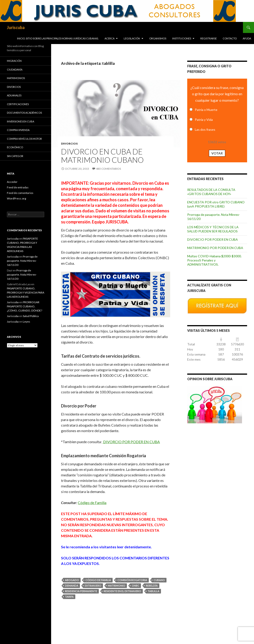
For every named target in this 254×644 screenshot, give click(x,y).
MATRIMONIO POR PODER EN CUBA (215, 248)
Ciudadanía (15, 70)
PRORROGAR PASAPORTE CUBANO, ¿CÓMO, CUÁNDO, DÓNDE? (25, 306)
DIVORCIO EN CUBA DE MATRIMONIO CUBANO (102, 156)
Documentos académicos (24, 113)
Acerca (109, 38)
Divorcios (69, 144)
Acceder (12, 182)
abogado (72, 580)
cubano (159, 580)
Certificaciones (18, 104)
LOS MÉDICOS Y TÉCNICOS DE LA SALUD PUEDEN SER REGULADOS (213, 229)
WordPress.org (16, 198)
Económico (15, 147)
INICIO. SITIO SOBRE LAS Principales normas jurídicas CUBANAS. (58, 38)
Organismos (158, 38)
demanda (72, 586)
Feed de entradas (18, 187)
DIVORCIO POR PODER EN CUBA (131, 442)
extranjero (93, 586)
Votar (217, 153)
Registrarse (209, 38)
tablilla (153, 591)
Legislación (132, 38)
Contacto (230, 38)
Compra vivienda (18, 130)
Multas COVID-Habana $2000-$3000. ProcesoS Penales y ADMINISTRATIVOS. (214, 260)
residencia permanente (81, 591)
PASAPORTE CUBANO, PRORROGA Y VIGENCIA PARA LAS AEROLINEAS (26, 292)
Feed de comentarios (20, 193)
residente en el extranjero (122, 591)
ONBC (136, 586)
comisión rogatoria (132, 580)
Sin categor (15, 156)
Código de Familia (92, 503)
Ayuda (247, 38)
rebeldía (152, 586)
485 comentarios (108, 169)
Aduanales (14, 95)
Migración (14, 61)
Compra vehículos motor (24, 139)
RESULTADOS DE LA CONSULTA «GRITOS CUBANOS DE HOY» (211, 192)
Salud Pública (31, 316)
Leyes (26, 322)
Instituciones (182, 38)
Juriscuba (16, 27)
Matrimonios (16, 78)
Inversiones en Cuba (20, 121)
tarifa (69, 597)
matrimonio (117, 586)
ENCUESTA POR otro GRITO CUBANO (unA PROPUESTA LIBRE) (216, 204)
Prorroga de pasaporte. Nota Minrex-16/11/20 (22, 261)
